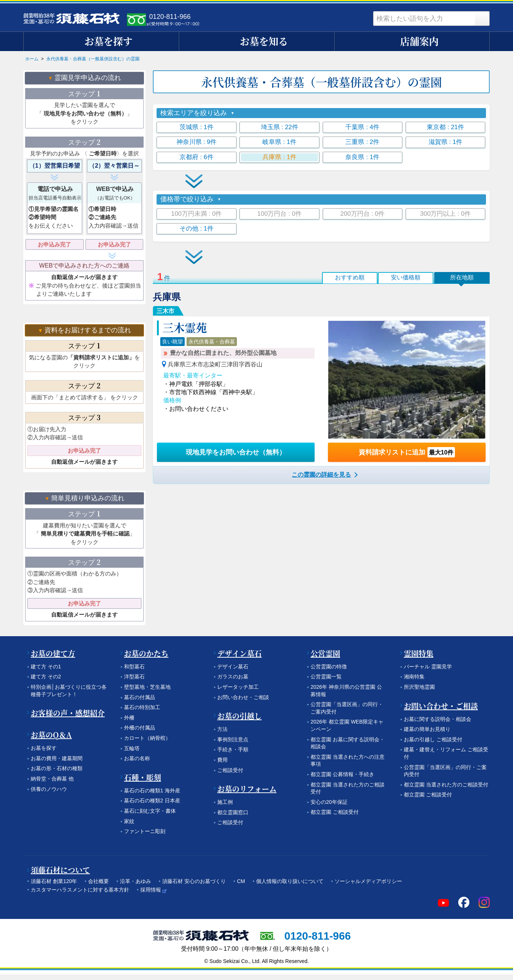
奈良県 (362, 157)
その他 (197, 229)
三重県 (362, 142)
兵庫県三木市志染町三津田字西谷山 (215, 364)
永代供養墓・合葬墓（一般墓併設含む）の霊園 (93, 59)
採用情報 (151, 890)
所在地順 (462, 277)
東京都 (445, 127)
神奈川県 (197, 142)
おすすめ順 (350, 277)
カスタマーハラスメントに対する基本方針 (80, 890)
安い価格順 (406, 277)
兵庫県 (279, 157)
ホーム (32, 59)
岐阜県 (279, 142)
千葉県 (362, 127)
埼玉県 (280, 127)
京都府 (197, 157)
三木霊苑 (185, 327)
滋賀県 (446, 142)
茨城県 (197, 127)
